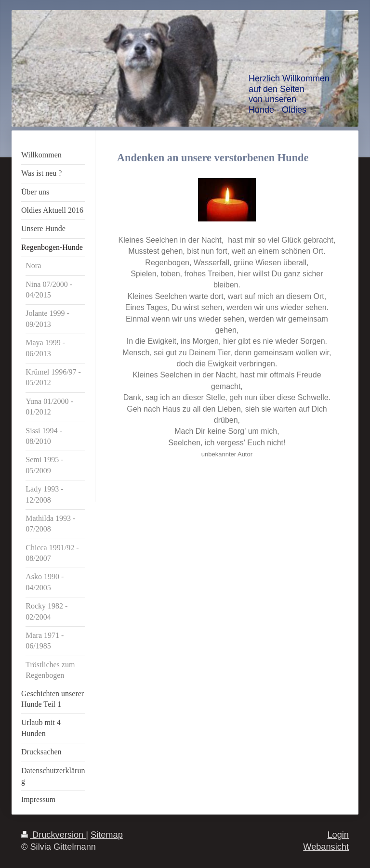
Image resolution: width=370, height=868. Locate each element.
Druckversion (53, 835)
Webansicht (326, 847)
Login (338, 835)
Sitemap (107, 835)
